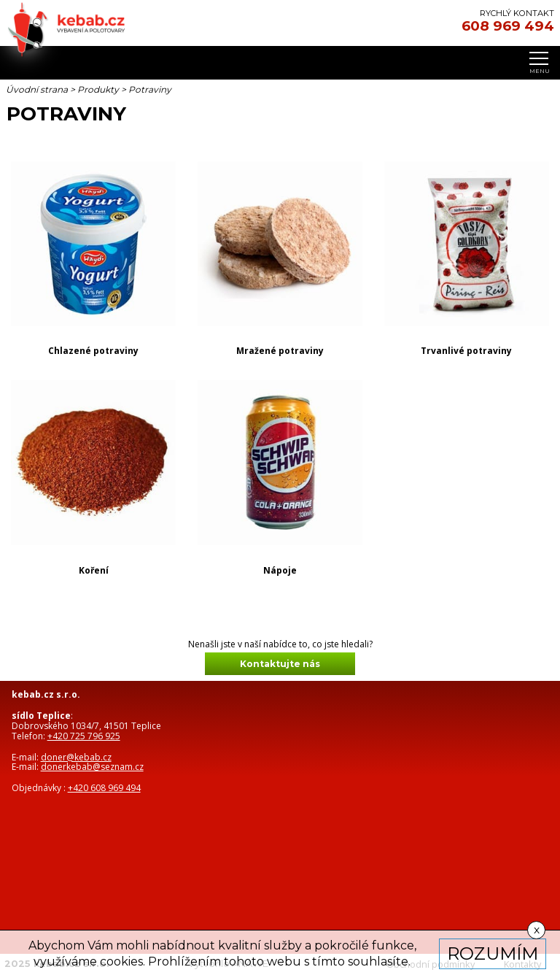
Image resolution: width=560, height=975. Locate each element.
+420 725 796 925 (84, 736)
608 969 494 (508, 26)
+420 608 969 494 (104, 788)
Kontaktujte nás (280, 664)
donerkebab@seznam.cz (92, 767)
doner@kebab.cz (76, 757)
